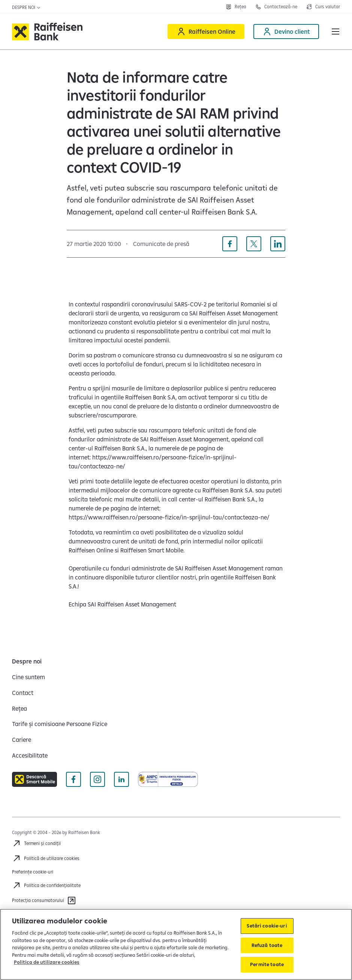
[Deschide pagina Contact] (276, 7)
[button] (336, 32)
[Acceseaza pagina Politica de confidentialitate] (46, 885)
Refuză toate (267, 945)
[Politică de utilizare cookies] (46, 858)
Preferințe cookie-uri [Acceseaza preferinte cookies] (33, 872)
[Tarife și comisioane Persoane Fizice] (60, 724)
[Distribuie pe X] (254, 244)
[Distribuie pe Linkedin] (278, 244)
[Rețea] (19, 708)
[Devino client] (286, 32)
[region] (176, 944)
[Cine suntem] (28, 677)
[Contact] (23, 693)
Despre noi (26, 7)
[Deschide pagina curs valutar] (323, 7)
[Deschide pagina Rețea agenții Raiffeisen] (236, 7)
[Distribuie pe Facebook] (230, 244)
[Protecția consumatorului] (44, 900)
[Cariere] (22, 740)
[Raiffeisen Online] (206, 32)
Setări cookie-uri (267, 926)
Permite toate (267, 964)
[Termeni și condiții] (36, 843)
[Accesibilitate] (30, 755)
